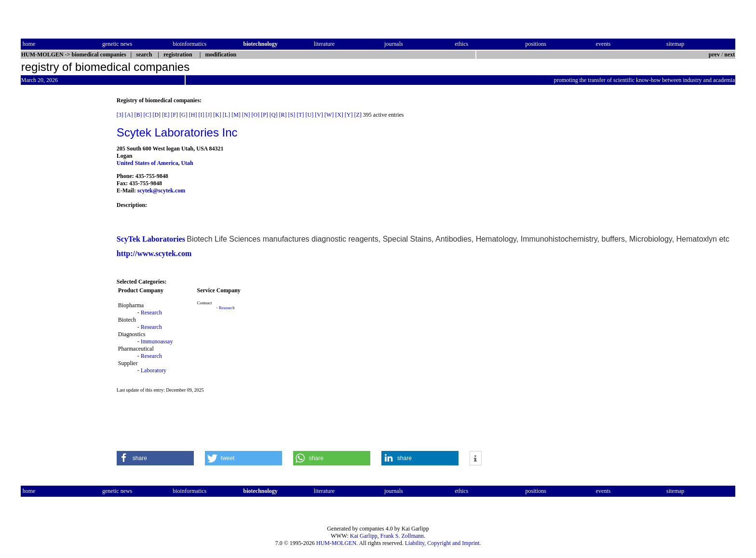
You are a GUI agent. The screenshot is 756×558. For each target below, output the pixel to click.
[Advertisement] (61, 242)
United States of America (148, 163)
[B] (138, 115)
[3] (120, 115)
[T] (300, 115)
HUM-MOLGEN (336, 543)
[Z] (358, 115)
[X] (339, 115)
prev (714, 54)
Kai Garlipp (364, 536)
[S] (292, 115)
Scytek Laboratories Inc (177, 132)
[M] (236, 115)
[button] (155, 458)
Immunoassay (157, 341)
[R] (283, 115)
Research (151, 313)
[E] (166, 115)
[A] (129, 115)
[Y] (349, 115)
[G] (183, 115)
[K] (217, 115)
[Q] (274, 115)
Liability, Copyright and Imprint (442, 543)
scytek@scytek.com (161, 191)
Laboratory (154, 370)
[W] (329, 115)
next (729, 54)
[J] (209, 115)
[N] (246, 115)
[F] (174, 115)
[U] (310, 115)
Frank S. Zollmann (402, 536)
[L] (226, 115)
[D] (156, 115)
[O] (255, 115)
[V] (319, 115)
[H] (193, 115)
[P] (264, 115)
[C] (147, 115)
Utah (187, 163)
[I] (201, 115)
